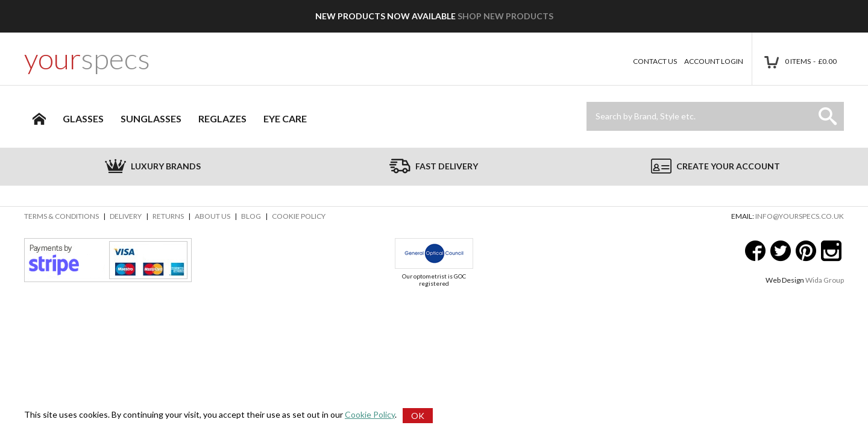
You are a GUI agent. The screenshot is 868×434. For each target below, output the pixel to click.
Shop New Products (505, 16)
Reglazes (222, 118)
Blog (251, 216)
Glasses (83, 118)
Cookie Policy (299, 216)
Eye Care (285, 118)
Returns (168, 216)
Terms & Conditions (61, 216)
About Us (212, 216)
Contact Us (655, 61)
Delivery (126, 216)
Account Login (714, 61)
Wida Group (825, 280)
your (87, 58)
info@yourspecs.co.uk (800, 216)
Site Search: (587, 102)
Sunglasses (151, 118)
